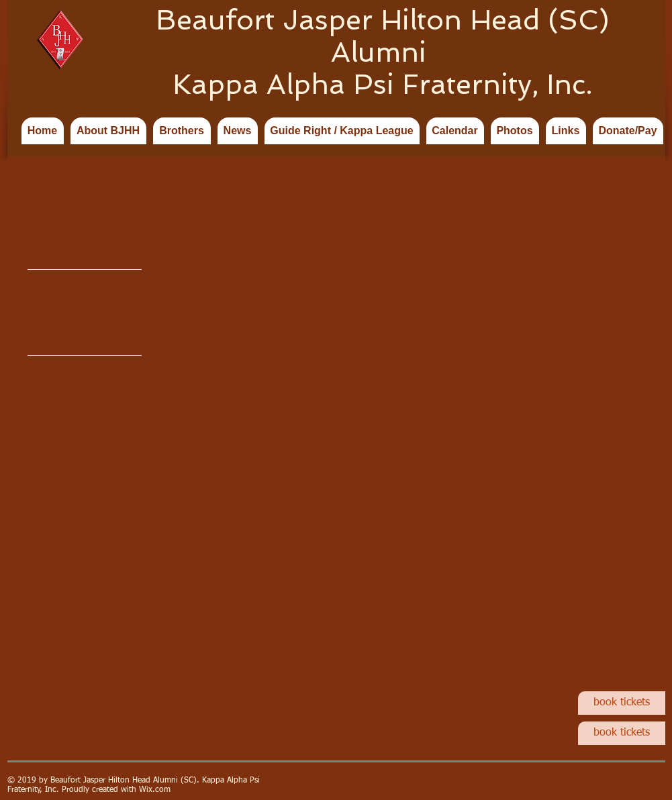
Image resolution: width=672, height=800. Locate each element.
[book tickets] (622, 703)
